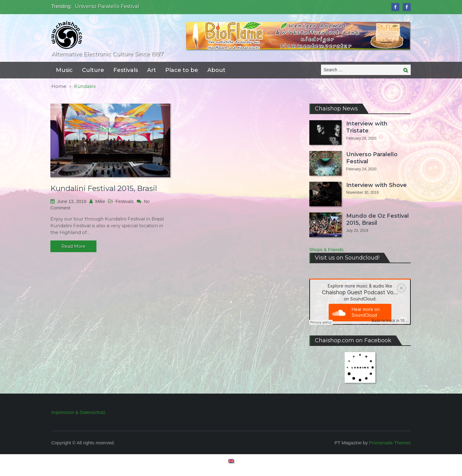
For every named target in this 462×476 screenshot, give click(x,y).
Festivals (126, 70)
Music (64, 70)
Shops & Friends (326, 250)
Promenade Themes (390, 443)
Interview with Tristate (367, 127)
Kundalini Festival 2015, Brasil (104, 188)
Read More (73, 246)
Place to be (182, 70)
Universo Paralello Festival (107, 6)
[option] (171, 6)
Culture (93, 70)
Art (152, 70)
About (216, 70)
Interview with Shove (376, 185)
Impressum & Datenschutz (78, 412)
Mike (100, 201)
